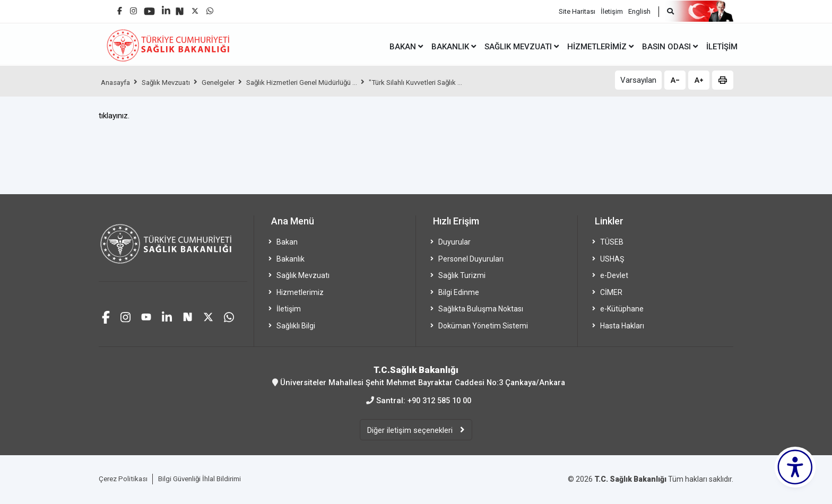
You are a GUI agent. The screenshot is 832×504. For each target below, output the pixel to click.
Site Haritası (577, 11)
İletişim (612, 11)
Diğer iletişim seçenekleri (411, 430)
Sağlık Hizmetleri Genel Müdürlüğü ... (318, 82)
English (639, 11)
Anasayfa (117, 82)
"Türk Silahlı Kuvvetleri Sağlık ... (441, 82)
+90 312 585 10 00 (440, 400)
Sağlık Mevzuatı (172, 82)
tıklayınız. (114, 116)
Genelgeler (228, 82)
